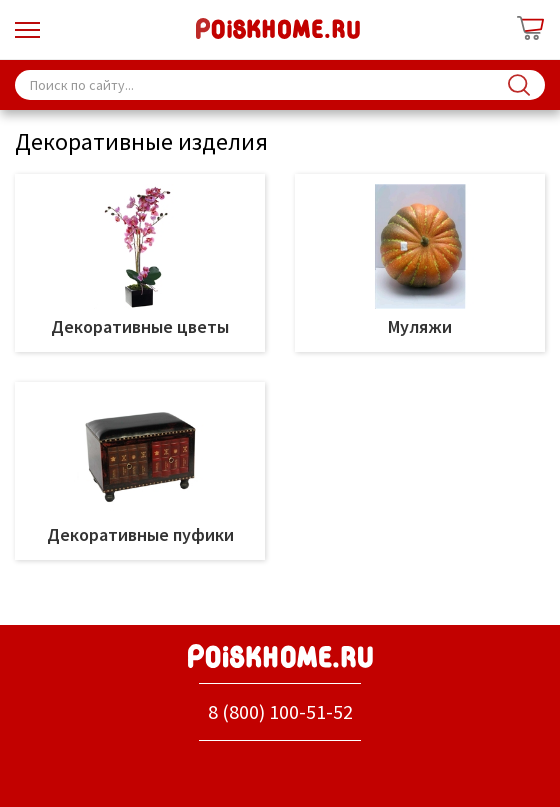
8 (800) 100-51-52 (280, 711)
